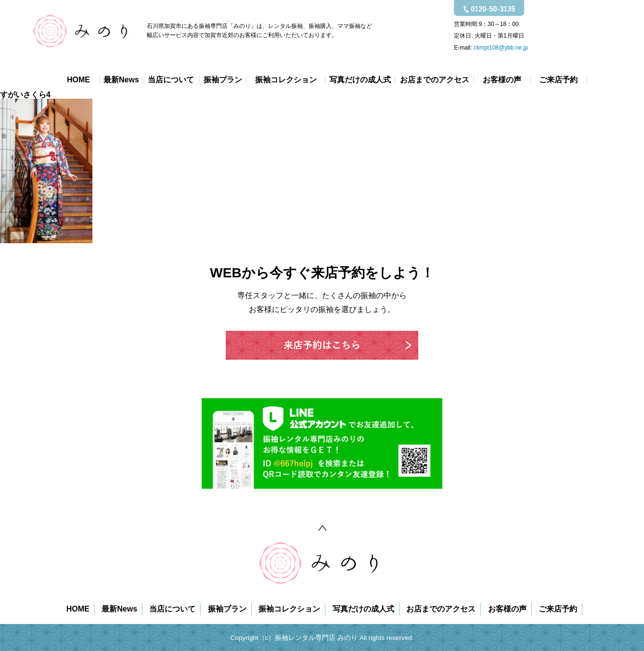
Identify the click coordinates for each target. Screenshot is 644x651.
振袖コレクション (286, 80)
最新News (121, 80)
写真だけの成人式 (360, 80)
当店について (171, 80)
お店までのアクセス (435, 80)
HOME (78, 80)
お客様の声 (502, 80)
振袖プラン (223, 80)
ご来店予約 (558, 80)
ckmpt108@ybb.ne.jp (501, 48)
